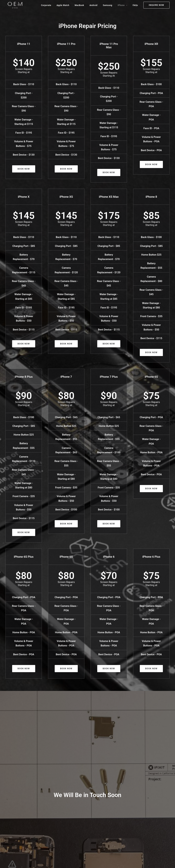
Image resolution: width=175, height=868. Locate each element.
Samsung (108, 5)
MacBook (79, 5)
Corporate (46, 5)
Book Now (24, 169)
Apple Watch (63, 5)
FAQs (135, 5)
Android (93, 5)
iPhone (122, 5)
